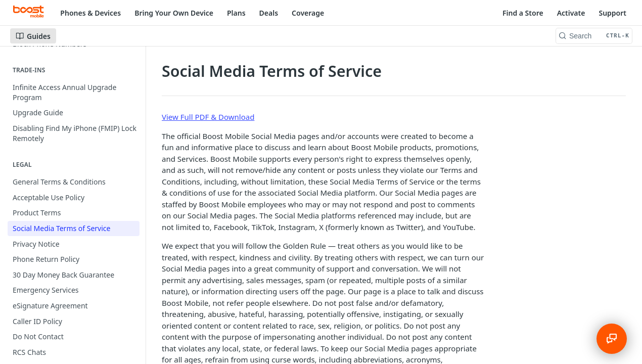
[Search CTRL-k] (594, 36)
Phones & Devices (90, 13)
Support (612, 13)
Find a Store (523, 13)
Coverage (308, 13)
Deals (269, 13)
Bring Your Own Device (174, 13)
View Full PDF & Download (208, 117)
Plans (236, 13)
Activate (571, 13)
